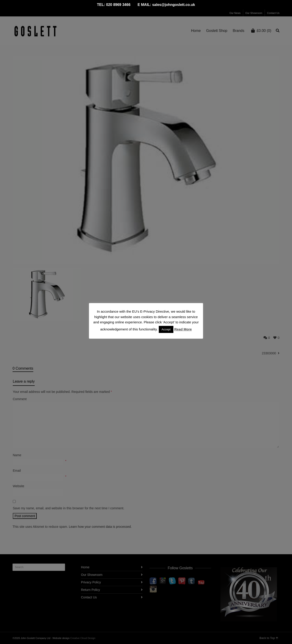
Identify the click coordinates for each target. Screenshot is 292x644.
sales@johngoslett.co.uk (174, 5)
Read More (183, 329)
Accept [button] (166, 329)
